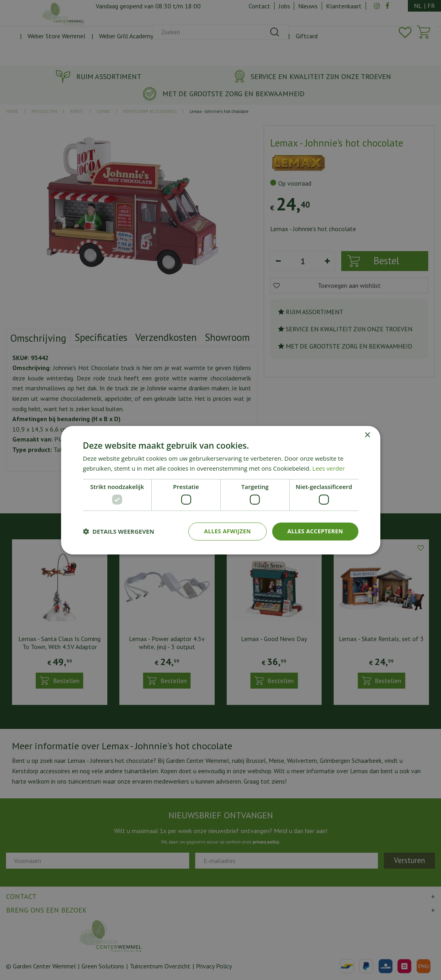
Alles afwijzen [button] (227, 531)
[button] (119, 531)
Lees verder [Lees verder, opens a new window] (329, 468)
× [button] (367, 435)
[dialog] (220, 490)
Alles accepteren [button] (315, 531)
